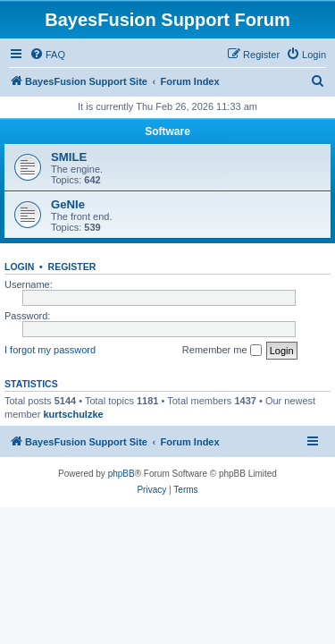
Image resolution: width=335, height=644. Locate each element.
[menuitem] (47, 55)
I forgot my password (50, 350)
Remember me (222, 351)
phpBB (121, 474)
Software (167, 131)
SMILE (69, 157)
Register (72, 267)
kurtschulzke (73, 414)
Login (19, 267)
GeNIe (68, 204)
